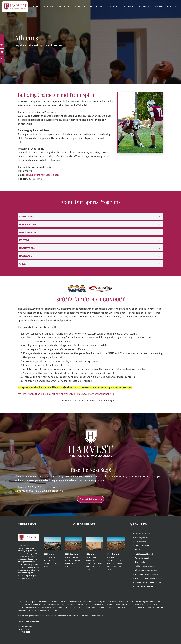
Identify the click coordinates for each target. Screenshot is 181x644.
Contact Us (172, 6)
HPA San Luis (72, 554)
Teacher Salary (141, 562)
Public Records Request (144, 566)
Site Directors (140, 542)
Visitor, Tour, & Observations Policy (149, 570)
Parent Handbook (142, 558)
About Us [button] (48, 6)
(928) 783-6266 (24, 632)
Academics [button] (80, 6)
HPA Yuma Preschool (91, 556)
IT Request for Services (144, 586)
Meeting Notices (142, 538)
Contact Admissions (90, 499)
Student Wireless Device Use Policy (149, 582)
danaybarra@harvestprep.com (42, 175)
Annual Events (144, 6)
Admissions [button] (63, 6)
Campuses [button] (127, 6)
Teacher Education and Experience (148, 578)
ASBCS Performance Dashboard (147, 574)
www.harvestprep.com (88, 604)
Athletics (139, 550)
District (159, 6)
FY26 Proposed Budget (144, 554)
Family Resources (97, 6)
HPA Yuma (49, 554)
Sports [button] (113, 6)
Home (36, 6)
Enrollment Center (113, 556)
